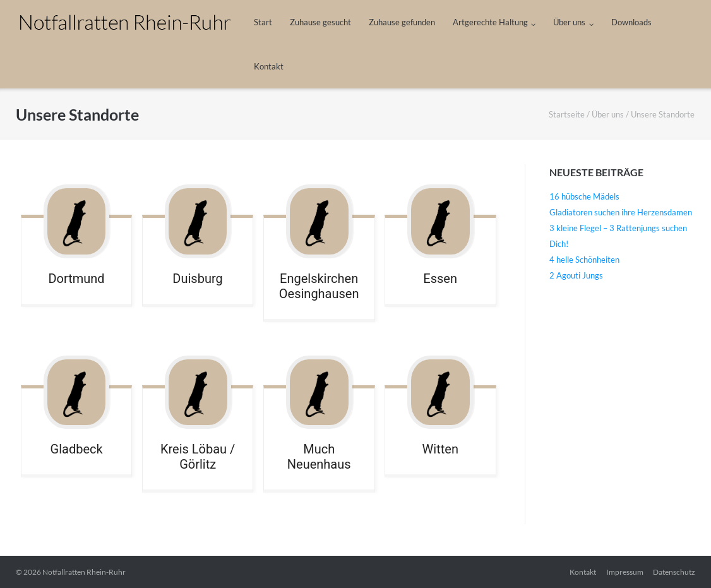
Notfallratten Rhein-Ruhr (84, 572)
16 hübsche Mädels (584, 196)
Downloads (631, 22)
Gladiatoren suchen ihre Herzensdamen (621, 212)
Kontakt (269, 66)
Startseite (567, 114)
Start (263, 22)
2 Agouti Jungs (576, 275)
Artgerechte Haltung (490, 22)
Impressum (625, 572)
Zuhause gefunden (402, 22)
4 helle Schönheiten (584, 260)
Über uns (569, 22)
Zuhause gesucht (320, 22)
